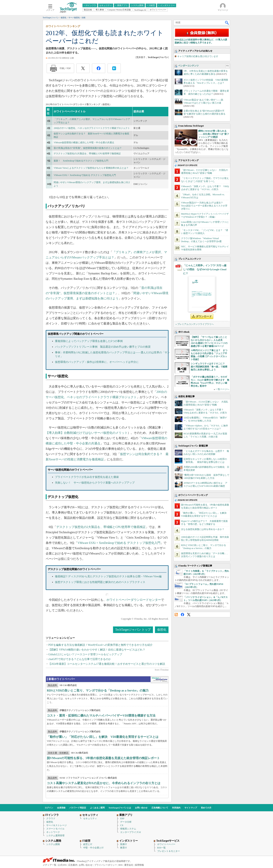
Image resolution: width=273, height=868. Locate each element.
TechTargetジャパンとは (120, 808)
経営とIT (88, 844)
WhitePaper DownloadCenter (160, 680)
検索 (227, 23)
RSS (176, 615)
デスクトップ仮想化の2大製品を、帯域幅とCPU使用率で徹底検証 (87, 154)
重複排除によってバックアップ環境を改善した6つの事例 (89, 341)
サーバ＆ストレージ (56, 825)
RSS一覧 (161, 848)
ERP (122, 818)
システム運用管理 (55, 836)
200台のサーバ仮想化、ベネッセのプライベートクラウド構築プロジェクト (92, 128)
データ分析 (126, 822)
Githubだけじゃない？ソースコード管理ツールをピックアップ (85, 654)
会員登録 (61, 808)
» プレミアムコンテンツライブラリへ (195, 324)
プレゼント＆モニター (169, 851)
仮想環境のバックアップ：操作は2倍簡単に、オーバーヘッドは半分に (97, 362)
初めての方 (206, 808)
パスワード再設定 (78, 808)
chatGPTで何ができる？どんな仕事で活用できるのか (80, 659)
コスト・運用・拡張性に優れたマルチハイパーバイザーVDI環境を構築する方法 (101, 716)
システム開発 (53, 844)
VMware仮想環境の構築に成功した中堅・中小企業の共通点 (84, 143)
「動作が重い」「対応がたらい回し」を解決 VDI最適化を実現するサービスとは (103, 737)
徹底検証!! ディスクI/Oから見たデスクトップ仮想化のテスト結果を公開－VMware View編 (108, 576)
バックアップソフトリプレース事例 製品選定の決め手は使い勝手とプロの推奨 (103, 347)
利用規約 (176, 808)
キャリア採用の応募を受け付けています (198, 56)
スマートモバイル (55, 829)
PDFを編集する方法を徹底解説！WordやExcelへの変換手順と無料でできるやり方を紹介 (100, 645)
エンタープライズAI (131, 832)
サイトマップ (191, 808)
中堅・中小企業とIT (93, 848)
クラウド (51, 818)
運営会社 (129, 865)
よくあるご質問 (97, 808)
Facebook (182, 615)
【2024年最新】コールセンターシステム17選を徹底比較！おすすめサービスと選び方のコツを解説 (107, 664)
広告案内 (73, 865)
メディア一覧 (49, 865)
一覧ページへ (222, 389)
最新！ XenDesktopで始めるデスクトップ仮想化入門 (81, 161)
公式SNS (62, 865)
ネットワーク (53, 832)
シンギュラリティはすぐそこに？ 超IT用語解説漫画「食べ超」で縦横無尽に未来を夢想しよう (209, 367)
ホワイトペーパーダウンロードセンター (134, 600)
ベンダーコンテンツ (188, 66)
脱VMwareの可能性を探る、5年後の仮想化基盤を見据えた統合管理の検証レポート (103, 758)
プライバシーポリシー (106, 865)
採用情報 (139, 865)
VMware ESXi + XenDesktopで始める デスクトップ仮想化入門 (85, 175)
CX (122, 825)
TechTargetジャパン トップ (133, 630)
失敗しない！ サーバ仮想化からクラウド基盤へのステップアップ (95, 483)
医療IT (124, 844)
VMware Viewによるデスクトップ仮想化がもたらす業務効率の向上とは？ (91, 168)
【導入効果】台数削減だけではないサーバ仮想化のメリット (87, 433)
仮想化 (162, 630)
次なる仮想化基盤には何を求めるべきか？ (203, 529)
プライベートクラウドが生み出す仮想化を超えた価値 (87, 477)
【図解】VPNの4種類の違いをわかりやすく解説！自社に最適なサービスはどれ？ (97, 650)
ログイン (49, 808)
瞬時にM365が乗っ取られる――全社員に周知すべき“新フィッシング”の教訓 (214, 134)
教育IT (124, 848)
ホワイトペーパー (166, 844)
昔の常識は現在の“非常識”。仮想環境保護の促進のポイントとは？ (88, 148)
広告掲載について (160, 808)
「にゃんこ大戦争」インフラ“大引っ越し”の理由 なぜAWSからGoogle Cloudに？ (205, 269)
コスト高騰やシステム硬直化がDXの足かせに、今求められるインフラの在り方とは (104, 783)
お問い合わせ (141, 808)
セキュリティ (90, 818)
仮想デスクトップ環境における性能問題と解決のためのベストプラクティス (100, 582)
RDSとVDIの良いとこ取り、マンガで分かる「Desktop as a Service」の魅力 (98, 690)
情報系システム (128, 829)
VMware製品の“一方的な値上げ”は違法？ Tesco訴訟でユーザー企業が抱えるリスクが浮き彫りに (204, 206)
